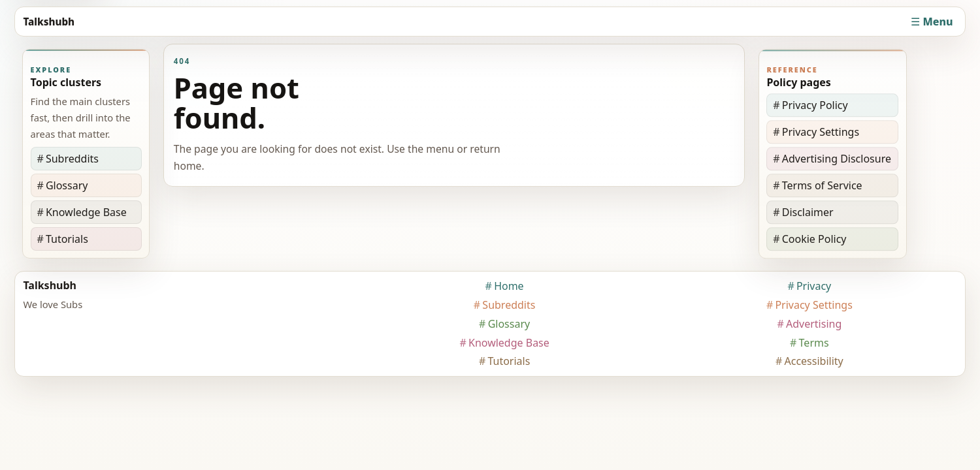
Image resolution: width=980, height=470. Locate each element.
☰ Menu (932, 22)
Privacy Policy (815, 105)
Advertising (814, 324)
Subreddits (72, 159)
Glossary (67, 185)
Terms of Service (822, 185)
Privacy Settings (821, 132)
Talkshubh (49, 22)
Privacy (814, 286)
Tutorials (67, 239)
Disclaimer (808, 212)
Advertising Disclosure (837, 159)
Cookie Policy (814, 239)
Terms (814, 343)
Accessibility (814, 361)
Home (509, 286)
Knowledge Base (86, 212)
